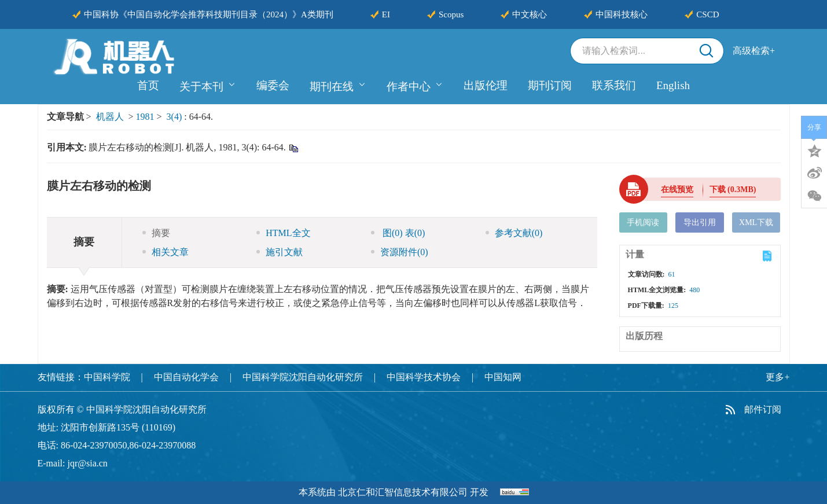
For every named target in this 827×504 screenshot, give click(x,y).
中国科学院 (107, 377)
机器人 (110, 117)
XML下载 (756, 222)
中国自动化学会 (186, 377)
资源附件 (400, 252)
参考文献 (514, 233)
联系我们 (614, 85)
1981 (145, 117)
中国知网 (503, 377)
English (673, 85)
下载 (733, 190)
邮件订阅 (763, 409)
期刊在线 (338, 85)
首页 (148, 85)
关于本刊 (208, 85)
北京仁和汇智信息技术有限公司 (403, 492)
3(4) (176, 117)
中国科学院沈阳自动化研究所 (303, 377)
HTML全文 (283, 233)
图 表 (398, 233)
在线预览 (677, 190)
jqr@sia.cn (87, 463)
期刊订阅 (550, 85)
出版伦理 (486, 85)
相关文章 (166, 252)
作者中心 (415, 85)
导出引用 (700, 222)
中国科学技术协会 (424, 377)
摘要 (156, 233)
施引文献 (280, 252)
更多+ (778, 377)
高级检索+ (754, 51)
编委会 (273, 85)
